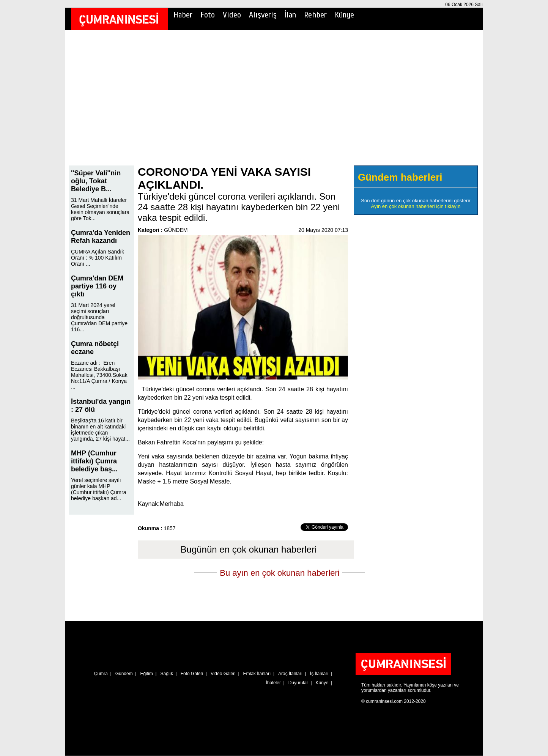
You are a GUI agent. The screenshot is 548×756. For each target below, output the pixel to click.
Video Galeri (223, 674)
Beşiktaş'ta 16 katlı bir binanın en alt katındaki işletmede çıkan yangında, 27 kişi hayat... (100, 430)
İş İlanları (319, 674)
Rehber (315, 15)
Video (232, 15)
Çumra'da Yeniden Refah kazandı (101, 237)
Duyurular (298, 683)
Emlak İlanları (257, 674)
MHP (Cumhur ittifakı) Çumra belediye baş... (94, 461)
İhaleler (273, 683)
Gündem (124, 674)
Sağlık (167, 674)
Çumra (101, 674)
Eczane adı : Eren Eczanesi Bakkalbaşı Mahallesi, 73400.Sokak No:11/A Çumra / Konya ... (99, 375)
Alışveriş (263, 15)
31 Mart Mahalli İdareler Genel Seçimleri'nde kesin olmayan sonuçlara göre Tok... (100, 209)
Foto (208, 15)
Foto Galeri (192, 674)
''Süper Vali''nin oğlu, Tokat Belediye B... (96, 181)
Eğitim (146, 674)
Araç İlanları (290, 674)
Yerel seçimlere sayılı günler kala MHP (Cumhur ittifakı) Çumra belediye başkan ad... (98, 489)
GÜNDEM (176, 230)
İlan (290, 15)
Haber (183, 15)
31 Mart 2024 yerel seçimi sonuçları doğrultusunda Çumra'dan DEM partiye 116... (99, 317)
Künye (344, 15)
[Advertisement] (274, 103)
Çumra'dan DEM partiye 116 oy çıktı (97, 286)
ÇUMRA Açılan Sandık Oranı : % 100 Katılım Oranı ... (98, 258)
